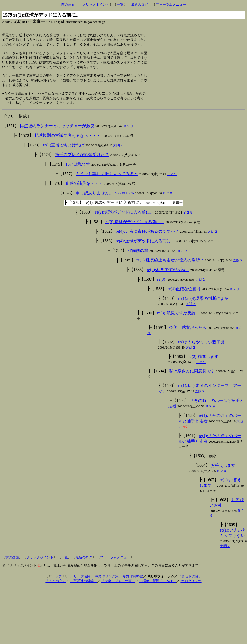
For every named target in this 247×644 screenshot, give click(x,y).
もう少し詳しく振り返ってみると (107, 179)
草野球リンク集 (107, 582)
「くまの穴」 (56, 587)
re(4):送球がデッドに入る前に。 (145, 247)
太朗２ (118, 151)
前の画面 (68, 5)
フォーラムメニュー (171, 5)
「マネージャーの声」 (118, 587)
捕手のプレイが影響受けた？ (82, 160)
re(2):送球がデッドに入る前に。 (125, 218)
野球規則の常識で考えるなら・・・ (67, 141)
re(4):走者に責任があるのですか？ (147, 237)
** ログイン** (191, 587)
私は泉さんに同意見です (192, 377)
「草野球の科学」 (84, 587)
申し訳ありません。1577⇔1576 (105, 199)
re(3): (162, 285)
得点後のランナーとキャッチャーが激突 (57, 132)
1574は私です (78, 170)
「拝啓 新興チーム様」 (158, 587)
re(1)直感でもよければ (64, 151)
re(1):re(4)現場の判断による (203, 304)
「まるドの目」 (190, 582)
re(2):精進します (203, 362)
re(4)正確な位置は (184, 295)
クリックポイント (96, 5)
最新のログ (139, 5)
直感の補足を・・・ (84, 189)
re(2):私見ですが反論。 (168, 275)
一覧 (120, 5)
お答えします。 (225, 471)
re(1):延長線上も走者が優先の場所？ (170, 266)
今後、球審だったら (188, 333)
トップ (57, 582)
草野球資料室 (133, 582)
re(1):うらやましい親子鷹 (201, 348)
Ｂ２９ (128, 132)
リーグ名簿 (82, 582)
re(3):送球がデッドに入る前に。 (135, 227)
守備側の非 (138, 256)
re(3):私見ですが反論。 (179, 319)
